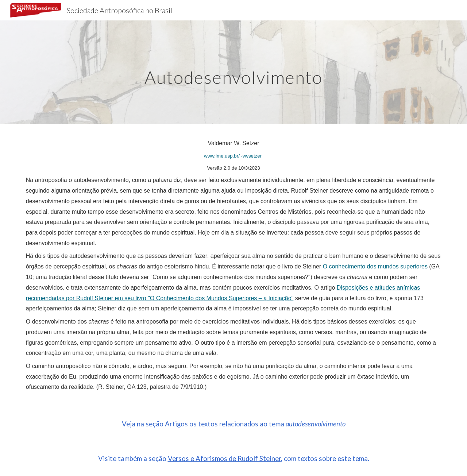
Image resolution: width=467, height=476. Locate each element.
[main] (233, 72)
